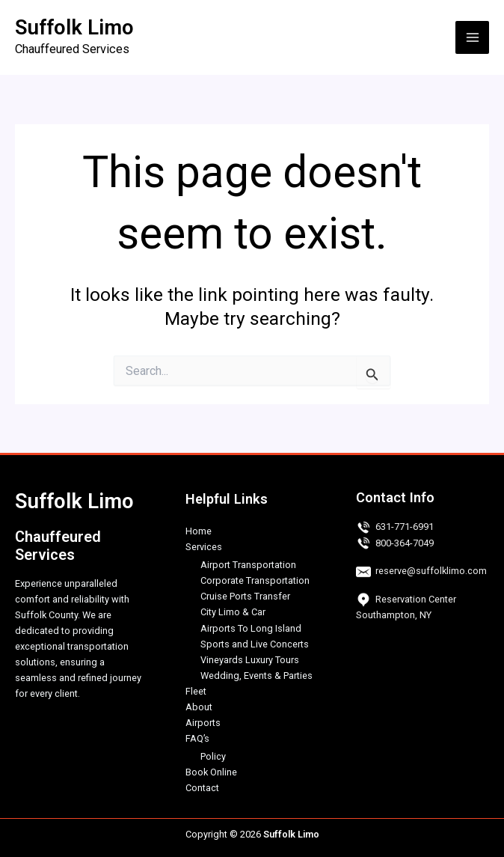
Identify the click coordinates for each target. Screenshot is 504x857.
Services (204, 547)
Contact (202, 788)
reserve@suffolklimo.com (431, 571)
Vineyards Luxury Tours (250, 660)
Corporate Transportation (255, 580)
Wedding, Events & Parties (256, 675)
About (199, 707)
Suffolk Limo (74, 28)
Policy (213, 756)
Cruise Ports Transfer (245, 596)
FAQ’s (197, 738)
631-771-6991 (405, 527)
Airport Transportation (248, 565)
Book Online (211, 772)
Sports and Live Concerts (255, 644)
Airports (203, 723)
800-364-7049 (405, 543)
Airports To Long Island (251, 628)
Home (199, 531)
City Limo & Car (233, 612)
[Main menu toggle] (472, 38)
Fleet (196, 691)
